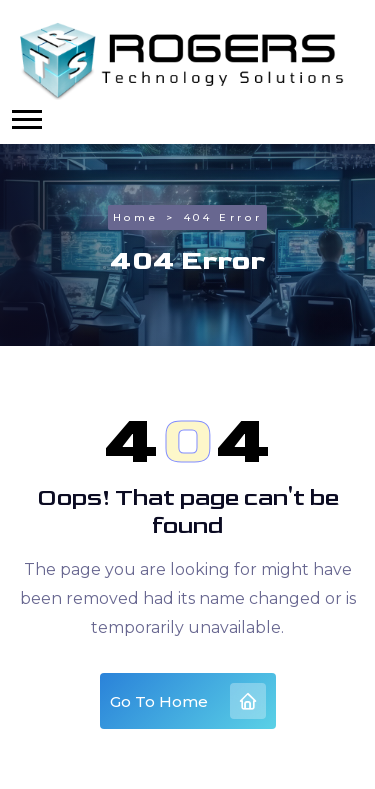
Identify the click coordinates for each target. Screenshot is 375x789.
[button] (27, 119)
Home (135, 217)
